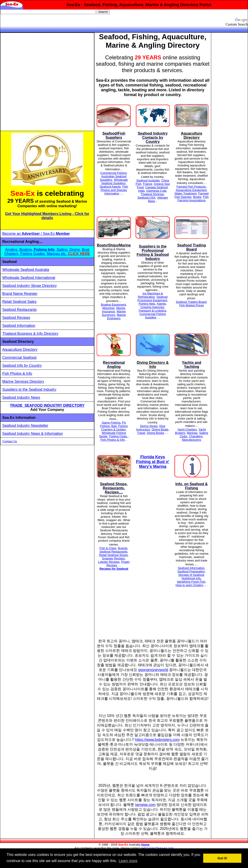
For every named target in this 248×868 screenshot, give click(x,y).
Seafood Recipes (16, 318)
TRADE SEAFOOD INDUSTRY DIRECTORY (47, 405)
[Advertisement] (45, 82)
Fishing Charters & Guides (115, 428)
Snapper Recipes (113, 558)
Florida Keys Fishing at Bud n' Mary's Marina (153, 462)
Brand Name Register (20, 294)
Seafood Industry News (21, 397)
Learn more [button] (128, 861)
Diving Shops (149, 426)
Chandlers (196, 436)
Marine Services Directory (23, 382)
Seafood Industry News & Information (33, 434)
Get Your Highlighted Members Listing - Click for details (47, 216)
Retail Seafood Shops (113, 555)
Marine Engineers (117, 317)
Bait (114, 426)
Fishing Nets (147, 304)
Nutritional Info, (191, 578)
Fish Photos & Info (17, 374)
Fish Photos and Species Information (114, 190)
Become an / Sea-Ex (36, 234)
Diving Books (155, 433)
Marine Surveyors (114, 313)
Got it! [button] (222, 858)
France (147, 184)
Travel (141, 433)
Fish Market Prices (192, 305)
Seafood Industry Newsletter (25, 426)
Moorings (108, 308)
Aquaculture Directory (20, 350)
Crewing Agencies (152, 307)
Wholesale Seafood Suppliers (115, 181)
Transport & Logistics (152, 311)
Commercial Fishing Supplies (153, 316)
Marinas (192, 433)
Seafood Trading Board (191, 302)
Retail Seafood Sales (19, 302)
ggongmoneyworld (153, 670)
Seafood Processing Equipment (152, 299)
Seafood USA (146, 198)
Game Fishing (111, 423)
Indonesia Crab (156, 191)
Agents (161, 304)
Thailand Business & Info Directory (30, 334)
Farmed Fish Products (191, 187)
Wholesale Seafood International (29, 278)
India (141, 191)
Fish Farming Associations (193, 199)
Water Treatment (186, 193)
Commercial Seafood (19, 358)
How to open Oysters (189, 585)
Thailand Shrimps (152, 194)
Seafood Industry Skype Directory (29, 286)
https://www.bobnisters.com (157, 740)
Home (145, 845)
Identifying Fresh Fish (191, 582)
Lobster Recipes (109, 562)
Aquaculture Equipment (191, 190)
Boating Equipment (113, 305)
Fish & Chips (108, 548)
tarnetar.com (145, 805)
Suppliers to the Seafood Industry (29, 389)
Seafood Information (19, 326)
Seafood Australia (148, 180)
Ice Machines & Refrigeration (150, 295)
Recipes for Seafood (114, 569)
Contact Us (10, 441)
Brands (123, 548)
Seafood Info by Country (22, 366)
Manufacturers (191, 440)
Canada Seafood (157, 187)
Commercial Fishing (113, 173)
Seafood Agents (110, 187)
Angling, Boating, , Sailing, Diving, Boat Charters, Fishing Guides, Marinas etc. (47, 252)
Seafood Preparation (191, 571)
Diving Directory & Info (153, 365)
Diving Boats (160, 429)
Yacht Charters (187, 429)
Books (197, 197)
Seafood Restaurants (19, 310)
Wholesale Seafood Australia (26, 270)
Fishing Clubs (118, 436)
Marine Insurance (114, 310)
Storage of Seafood (191, 575)
